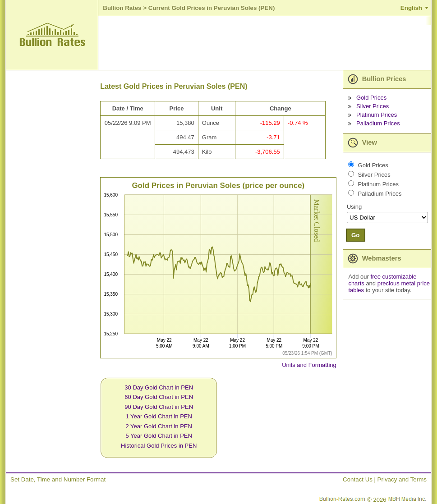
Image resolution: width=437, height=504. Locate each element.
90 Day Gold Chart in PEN (159, 407)
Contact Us (358, 479)
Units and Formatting (309, 365)
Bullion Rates (122, 8)
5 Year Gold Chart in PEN (159, 436)
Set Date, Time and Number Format (58, 479)
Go (356, 235)
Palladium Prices (378, 123)
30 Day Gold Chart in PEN (159, 387)
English (411, 8)
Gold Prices (371, 98)
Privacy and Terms (402, 479)
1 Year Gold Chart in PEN (159, 416)
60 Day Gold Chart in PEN (159, 397)
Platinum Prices (377, 115)
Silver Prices (373, 106)
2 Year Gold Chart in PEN (159, 426)
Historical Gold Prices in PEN (159, 446)
